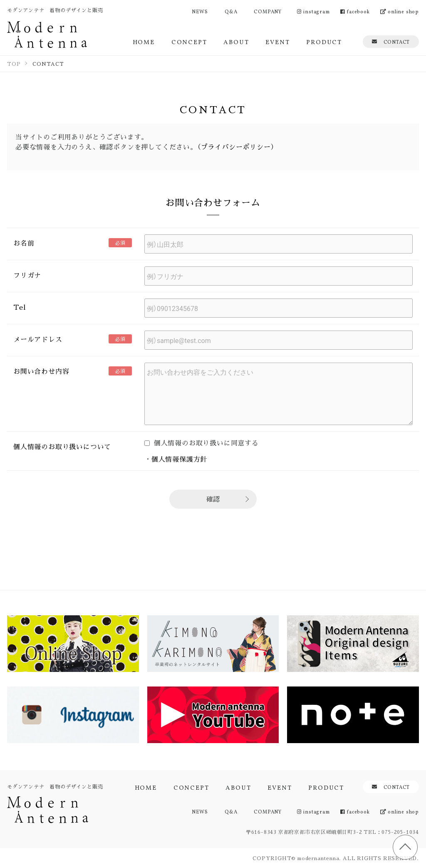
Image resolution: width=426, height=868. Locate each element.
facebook (355, 11)
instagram (313, 11)
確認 (213, 499)
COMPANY (268, 11)
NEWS (200, 11)
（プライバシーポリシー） (236, 147)
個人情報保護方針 (179, 459)
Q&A (231, 11)
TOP (405, 847)
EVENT (277, 41)
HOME (144, 41)
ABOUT (236, 41)
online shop (400, 11)
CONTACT (391, 41)
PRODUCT (324, 41)
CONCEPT (189, 41)
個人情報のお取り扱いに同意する (202, 443)
